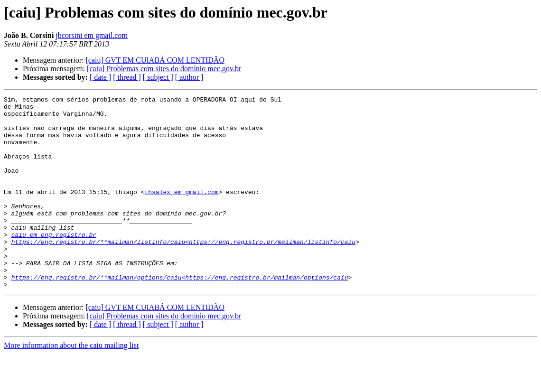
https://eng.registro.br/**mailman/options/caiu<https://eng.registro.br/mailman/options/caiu (180, 314)
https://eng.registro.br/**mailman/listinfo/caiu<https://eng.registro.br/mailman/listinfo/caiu (183, 271)
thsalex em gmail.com (181, 212)
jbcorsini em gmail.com (92, 35)
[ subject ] (158, 77)
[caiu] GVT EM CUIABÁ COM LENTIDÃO (155, 60)
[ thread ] (127, 77)
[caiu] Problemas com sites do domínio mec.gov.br (164, 69)
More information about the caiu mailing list (71, 384)
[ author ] (189, 77)
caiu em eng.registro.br (54, 263)
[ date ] (100, 77)
